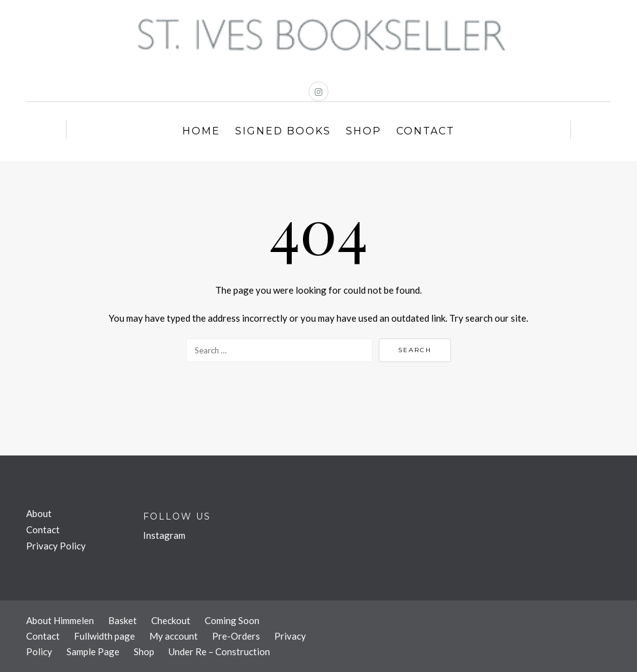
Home (201, 131)
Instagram (164, 535)
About (39, 513)
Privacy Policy (56, 546)
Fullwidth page (105, 636)
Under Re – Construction (219, 651)
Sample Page (93, 651)
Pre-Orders (236, 636)
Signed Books (283, 131)
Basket (123, 620)
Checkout (171, 620)
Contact (425, 131)
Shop (364, 131)
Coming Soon (232, 620)
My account (174, 636)
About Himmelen (60, 620)
